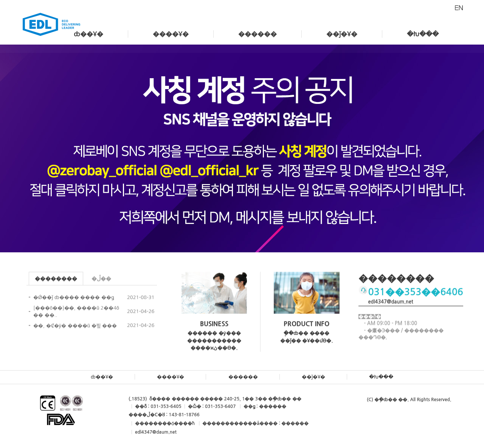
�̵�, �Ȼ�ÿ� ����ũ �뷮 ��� (75, 327)
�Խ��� (423, 34)
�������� (56, 280)
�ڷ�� (101, 280)
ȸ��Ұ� (88, 34)
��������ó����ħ (165, 423)
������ (258, 34)
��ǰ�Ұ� (342, 34)
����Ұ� (171, 34)
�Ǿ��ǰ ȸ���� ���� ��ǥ (74, 299)
